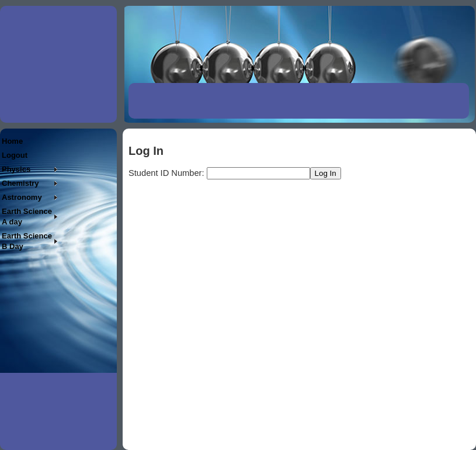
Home (12, 141)
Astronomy (22, 197)
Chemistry (20, 183)
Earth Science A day (27, 217)
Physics (16, 169)
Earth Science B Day (27, 241)
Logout (15, 155)
